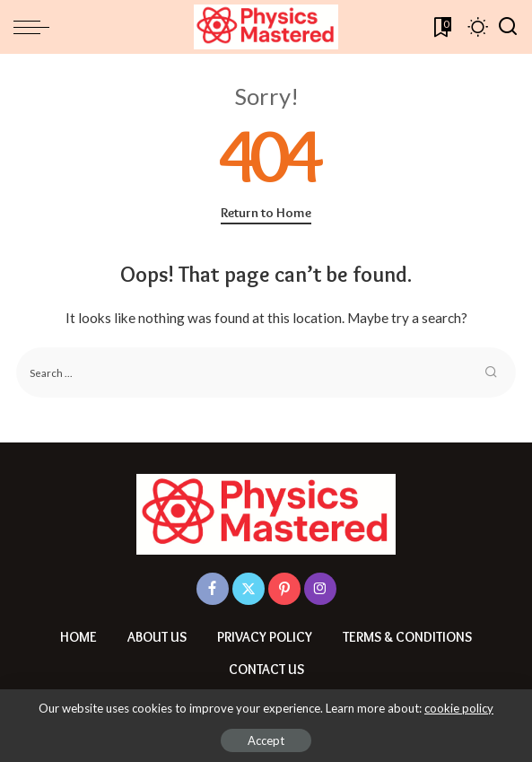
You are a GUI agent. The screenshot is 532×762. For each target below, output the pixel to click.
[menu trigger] (36, 27)
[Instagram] (320, 589)
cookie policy (459, 708)
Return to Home (266, 213)
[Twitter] (249, 589)
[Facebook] (213, 589)
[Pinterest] (284, 589)
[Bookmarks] (441, 27)
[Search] (508, 27)
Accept (266, 740)
